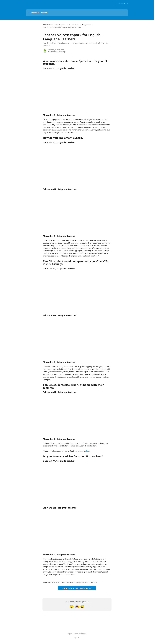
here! (88, 451)
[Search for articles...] (77, 13)
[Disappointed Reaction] (72, 607)
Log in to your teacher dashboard (77, 588)
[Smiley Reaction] (82, 607)
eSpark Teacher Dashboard (77, 634)
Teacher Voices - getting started (80, 25)
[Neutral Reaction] (77, 607)
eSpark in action (61, 25)
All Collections (48, 25)
